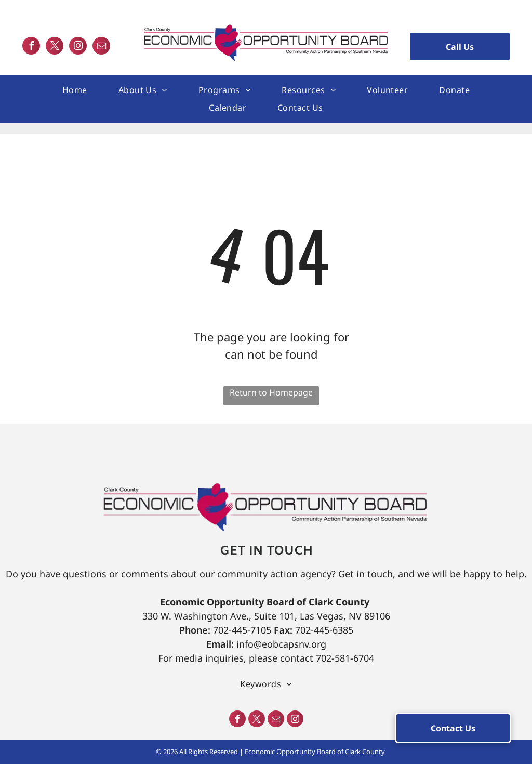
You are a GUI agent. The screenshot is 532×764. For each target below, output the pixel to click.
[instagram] (78, 47)
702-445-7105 (242, 630)
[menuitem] (75, 90)
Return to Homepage (271, 392)
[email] (101, 47)
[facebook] (31, 47)
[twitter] (55, 47)
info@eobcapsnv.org (281, 644)
